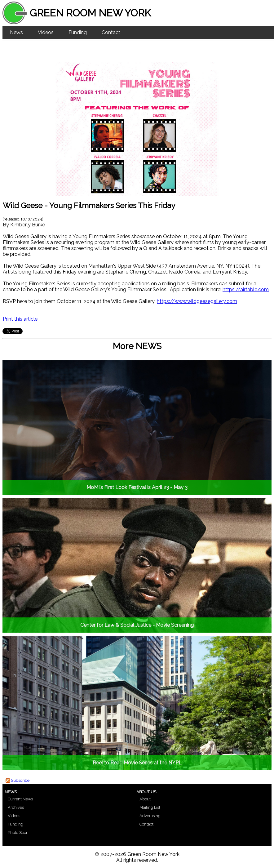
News (16, 32)
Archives (16, 807)
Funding (78, 32)
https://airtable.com (246, 289)
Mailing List (150, 807)
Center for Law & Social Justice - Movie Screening (137, 625)
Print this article (20, 319)
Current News (20, 799)
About (145, 799)
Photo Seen (18, 832)
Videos (46, 32)
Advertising (150, 816)
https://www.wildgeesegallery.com (197, 301)
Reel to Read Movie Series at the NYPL (137, 763)
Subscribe (20, 780)
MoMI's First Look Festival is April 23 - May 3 (137, 487)
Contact (111, 32)
